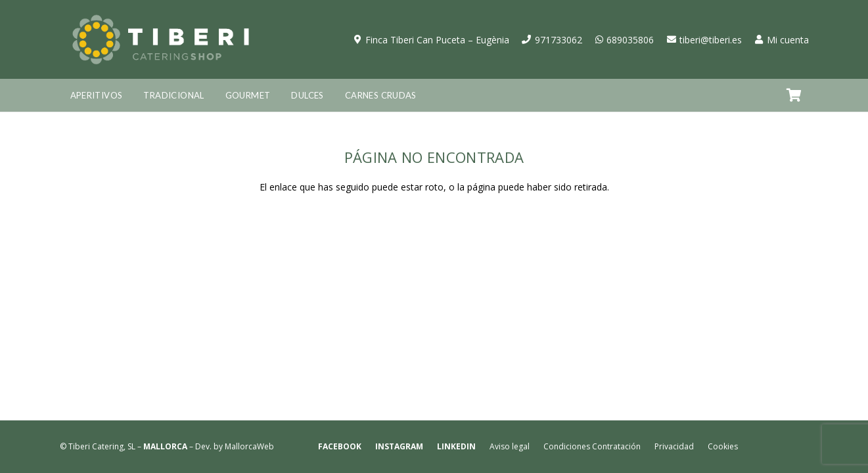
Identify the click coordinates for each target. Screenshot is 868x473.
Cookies (723, 446)
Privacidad (674, 446)
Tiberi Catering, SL (102, 446)
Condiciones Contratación (592, 446)
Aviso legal (510, 446)
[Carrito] (794, 95)
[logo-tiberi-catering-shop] (161, 39)
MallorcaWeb (249, 446)
